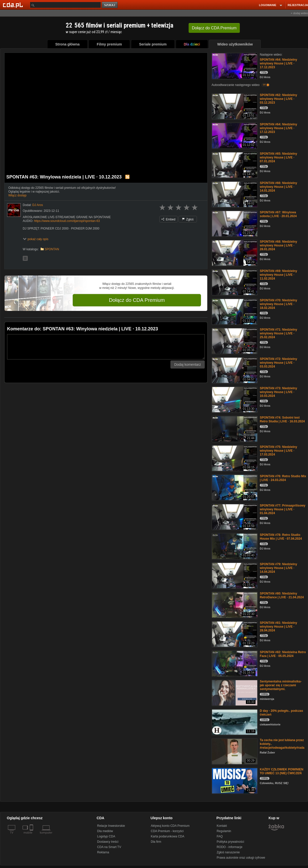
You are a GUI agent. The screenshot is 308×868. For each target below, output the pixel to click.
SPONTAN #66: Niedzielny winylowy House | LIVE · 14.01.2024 (278, 187)
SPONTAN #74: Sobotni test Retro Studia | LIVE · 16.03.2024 (282, 419)
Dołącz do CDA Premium (137, 300)
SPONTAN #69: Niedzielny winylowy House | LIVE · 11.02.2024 (278, 275)
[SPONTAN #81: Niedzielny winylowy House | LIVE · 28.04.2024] (234, 634)
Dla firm (156, 842)
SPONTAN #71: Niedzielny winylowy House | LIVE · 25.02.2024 (278, 333)
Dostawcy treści (108, 842)
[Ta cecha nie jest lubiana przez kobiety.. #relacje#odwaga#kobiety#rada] (234, 751)
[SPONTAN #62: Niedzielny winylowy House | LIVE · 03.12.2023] (234, 106)
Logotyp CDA (106, 836)
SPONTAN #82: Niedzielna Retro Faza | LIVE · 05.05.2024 (283, 654)
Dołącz (214, 28)
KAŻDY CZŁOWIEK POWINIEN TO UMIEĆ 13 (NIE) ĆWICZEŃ (281, 771)
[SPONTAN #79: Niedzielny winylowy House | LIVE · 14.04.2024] (234, 575)
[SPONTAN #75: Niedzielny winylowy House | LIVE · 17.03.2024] (234, 458)
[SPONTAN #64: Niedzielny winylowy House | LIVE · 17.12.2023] (234, 66)
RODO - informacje (229, 847)
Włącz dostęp (17, 195)
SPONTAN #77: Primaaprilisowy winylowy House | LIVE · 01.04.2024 (283, 509)
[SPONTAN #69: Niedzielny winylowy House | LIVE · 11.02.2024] (234, 282)
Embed (168, 219)
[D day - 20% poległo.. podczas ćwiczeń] (234, 722)
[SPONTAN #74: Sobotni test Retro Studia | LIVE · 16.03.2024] (234, 429)
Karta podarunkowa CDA (168, 836)
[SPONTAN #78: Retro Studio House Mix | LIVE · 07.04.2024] (234, 546)
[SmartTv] (32, 836)
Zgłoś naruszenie (228, 852)
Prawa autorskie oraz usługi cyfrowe (241, 858)
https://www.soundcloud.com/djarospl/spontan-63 (67, 221)
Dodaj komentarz (188, 364)
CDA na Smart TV (109, 847)
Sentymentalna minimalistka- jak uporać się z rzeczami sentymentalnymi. (281, 685)
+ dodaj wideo (299, 13)
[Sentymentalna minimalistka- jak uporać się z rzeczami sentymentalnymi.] (234, 692)
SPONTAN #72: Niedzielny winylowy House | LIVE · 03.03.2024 (278, 363)
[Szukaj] (65, 5)
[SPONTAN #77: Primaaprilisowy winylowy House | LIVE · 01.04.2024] (234, 517)
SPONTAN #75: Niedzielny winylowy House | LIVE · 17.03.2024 (278, 451)
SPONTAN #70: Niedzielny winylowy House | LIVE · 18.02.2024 (278, 304)
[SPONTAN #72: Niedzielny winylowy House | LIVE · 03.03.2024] (234, 370)
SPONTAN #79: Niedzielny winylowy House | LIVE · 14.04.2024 (278, 568)
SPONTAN (52, 249)
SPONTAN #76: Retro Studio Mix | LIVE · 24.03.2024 (283, 478)
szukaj (110, 5)
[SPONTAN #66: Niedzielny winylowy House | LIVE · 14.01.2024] (234, 194)
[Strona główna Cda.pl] (14, 5)
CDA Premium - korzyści (167, 831)
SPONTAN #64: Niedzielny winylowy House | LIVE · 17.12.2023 (278, 63)
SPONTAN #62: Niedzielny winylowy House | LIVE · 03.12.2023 (278, 99)
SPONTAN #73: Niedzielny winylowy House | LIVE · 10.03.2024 (278, 392)
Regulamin (224, 831)
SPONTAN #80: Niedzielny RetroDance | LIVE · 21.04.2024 (282, 595)
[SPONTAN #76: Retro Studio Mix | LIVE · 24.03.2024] (234, 487)
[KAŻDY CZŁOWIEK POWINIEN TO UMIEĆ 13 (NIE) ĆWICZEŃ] (234, 780)
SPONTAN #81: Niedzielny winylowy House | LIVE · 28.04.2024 (278, 627)
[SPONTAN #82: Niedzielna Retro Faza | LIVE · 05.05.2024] (234, 663)
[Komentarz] (106, 347)
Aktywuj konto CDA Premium (170, 826)
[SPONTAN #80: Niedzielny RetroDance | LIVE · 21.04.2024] (234, 604)
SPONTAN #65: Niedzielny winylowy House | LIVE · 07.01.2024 (278, 157)
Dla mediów (105, 831)
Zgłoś (188, 219)
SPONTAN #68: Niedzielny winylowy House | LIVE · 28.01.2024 (278, 245)
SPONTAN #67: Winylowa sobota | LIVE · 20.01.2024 (278, 214)
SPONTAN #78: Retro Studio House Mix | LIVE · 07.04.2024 (281, 537)
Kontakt (222, 826)
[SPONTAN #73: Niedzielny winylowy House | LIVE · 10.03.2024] (234, 399)
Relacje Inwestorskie (111, 826)
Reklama (103, 852)
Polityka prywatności (230, 842)
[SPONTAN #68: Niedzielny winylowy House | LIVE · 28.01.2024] (234, 253)
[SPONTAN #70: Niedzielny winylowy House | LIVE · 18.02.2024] (234, 311)
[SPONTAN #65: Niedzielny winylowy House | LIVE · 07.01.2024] (234, 165)
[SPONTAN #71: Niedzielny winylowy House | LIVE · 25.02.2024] (234, 341)
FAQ (220, 836)
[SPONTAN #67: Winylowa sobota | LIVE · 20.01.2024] (234, 223)
